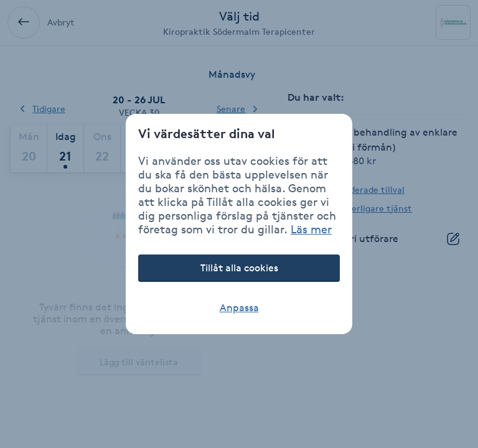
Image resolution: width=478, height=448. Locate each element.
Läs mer (311, 229)
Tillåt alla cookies (239, 268)
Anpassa (239, 308)
